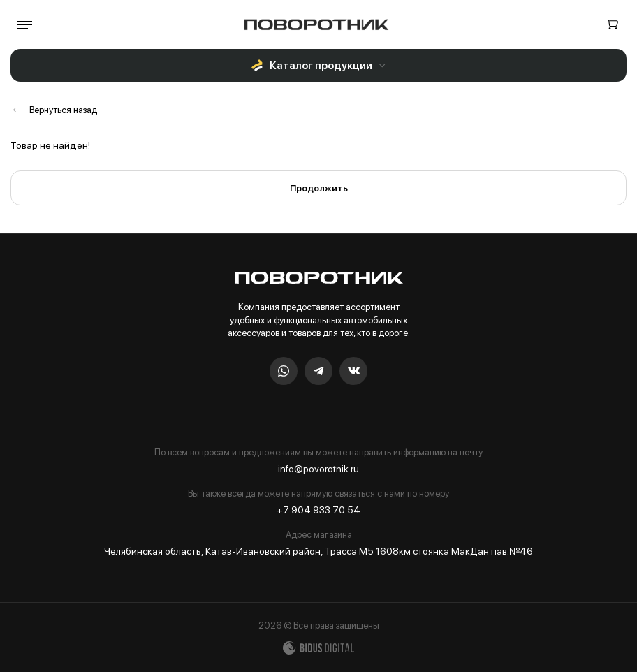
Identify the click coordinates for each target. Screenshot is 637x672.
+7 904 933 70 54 (318, 510)
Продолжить (319, 188)
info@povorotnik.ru (318, 469)
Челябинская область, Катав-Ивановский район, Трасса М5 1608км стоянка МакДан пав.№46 (318, 551)
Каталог (54, 110)
